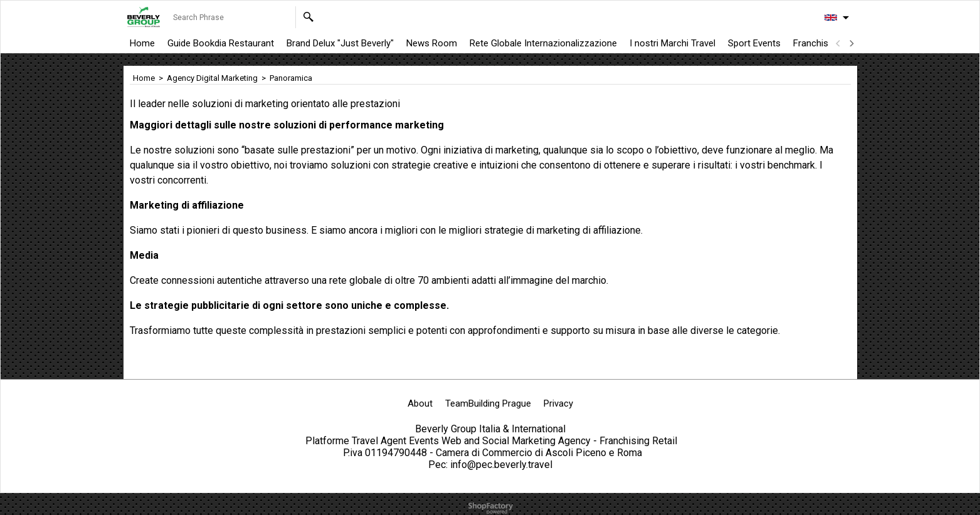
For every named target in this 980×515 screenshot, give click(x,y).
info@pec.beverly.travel (501, 465)
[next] (851, 43)
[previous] (839, 43)
